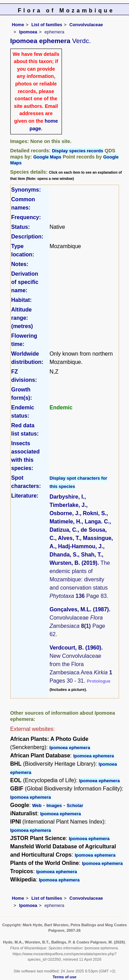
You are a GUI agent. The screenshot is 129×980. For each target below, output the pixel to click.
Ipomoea (28, 32)
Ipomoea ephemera (70, 748)
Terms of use (64, 977)
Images (54, 805)
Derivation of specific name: (25, 282)
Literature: (25, 496)
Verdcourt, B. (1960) (75, 648)
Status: (21, 227)
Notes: (20, 264)
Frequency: (26, 217)
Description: (27, 237)
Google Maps (47, 157)
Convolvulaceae (86, 25)
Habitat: (22, 300)
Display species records (78, 151)
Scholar (75, 805)
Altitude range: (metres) (22, 318)
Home (18, 25)
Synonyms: (26, 190)
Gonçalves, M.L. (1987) (79, 609)
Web (37, 805)
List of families (47, 25)
